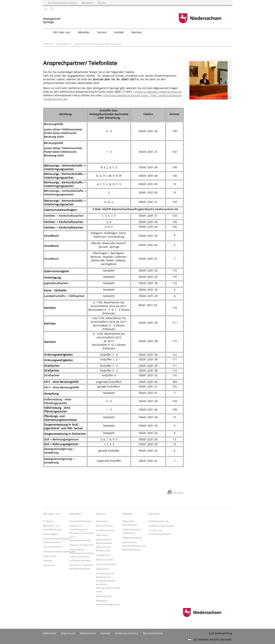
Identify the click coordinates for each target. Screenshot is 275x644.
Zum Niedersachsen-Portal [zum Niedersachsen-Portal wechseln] (62, 3)
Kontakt (127, 514)
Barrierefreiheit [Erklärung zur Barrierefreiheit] (153, 633)
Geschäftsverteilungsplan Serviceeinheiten (99, 44)
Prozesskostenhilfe (106, 564)
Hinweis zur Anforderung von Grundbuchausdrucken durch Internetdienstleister (82, 533)
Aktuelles (75, 514)
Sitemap (48, 560)
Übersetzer (102, 535)
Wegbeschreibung (132, 537)
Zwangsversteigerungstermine (59, 551)
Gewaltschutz (103, 555)
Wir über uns (65, 44)
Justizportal (102, 521)
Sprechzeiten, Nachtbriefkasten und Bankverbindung (134, 546)
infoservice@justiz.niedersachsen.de (158, 92)
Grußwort (48, 521)
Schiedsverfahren (105, 530)
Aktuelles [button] (84, 32)
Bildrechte (50, 633)
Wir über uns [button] (62, 32)
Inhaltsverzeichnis (127, 633)
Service (101, 514)
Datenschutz (50, 556)
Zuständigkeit (50, 534)
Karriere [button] (137, 32)
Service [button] (102, 32)
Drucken (178, 493)
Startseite (48, 44)
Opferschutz (103, 569)
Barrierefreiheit (104, 526)
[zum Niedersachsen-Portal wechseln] (200, 23)
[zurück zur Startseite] (52, 19)
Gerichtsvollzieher (53, 547)
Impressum (49, 565)
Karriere (154, 514)
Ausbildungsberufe (159, 521)
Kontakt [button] (119, 32)
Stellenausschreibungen (162, 526)
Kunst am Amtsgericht (81, 545)
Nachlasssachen (105, 559)
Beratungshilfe (104, 596)
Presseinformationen (81, 521)
